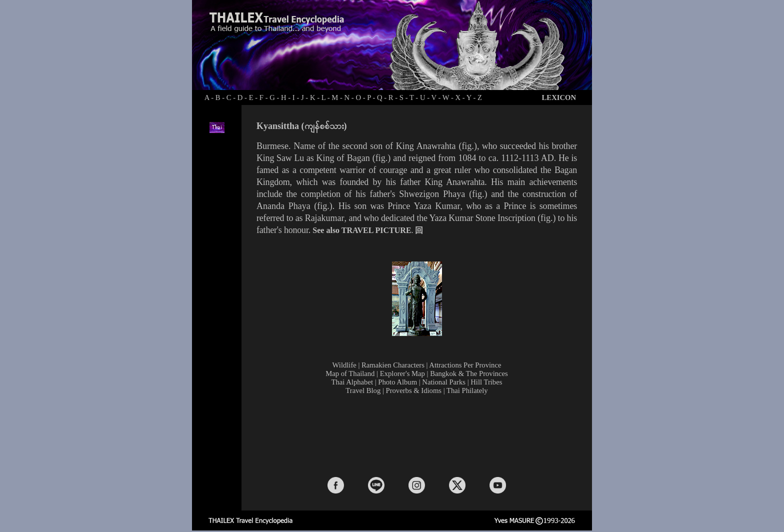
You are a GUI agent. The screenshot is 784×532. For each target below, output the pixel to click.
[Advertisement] (419, 435)
